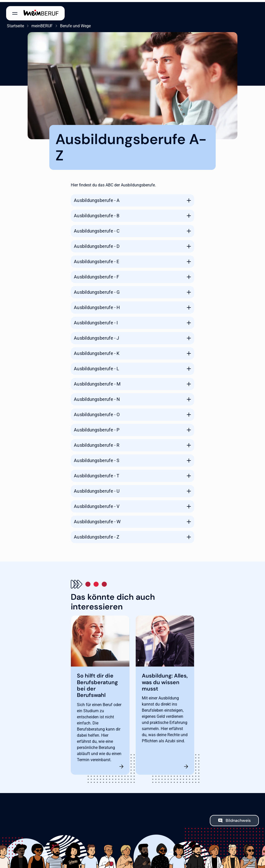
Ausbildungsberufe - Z (97, 535)
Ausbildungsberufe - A (97, 198)
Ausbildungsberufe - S (97, 458)
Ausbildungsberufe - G (97, 290)
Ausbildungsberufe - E (96, 259)
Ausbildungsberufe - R (97, 443)
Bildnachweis (238, 818)
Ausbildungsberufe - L (96, 367)
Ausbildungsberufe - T (97, 474)
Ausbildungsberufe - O (97, 412)
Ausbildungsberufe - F (96, 275)
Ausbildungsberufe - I (96, 321)
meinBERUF (41, 24)
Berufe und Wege (75, 24)
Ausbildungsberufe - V (97, 504)
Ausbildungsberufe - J (96, 336)
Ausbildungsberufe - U (97, 489)
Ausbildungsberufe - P (97, 428)
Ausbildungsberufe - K (97, 351)
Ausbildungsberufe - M (97, 382)
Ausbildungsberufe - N (97, 397)
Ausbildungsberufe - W (97, 520)
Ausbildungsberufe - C (97, 229)
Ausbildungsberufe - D (97, 244)
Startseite (15, 24)
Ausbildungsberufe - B (97, 214)
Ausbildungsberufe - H (97, 305)
